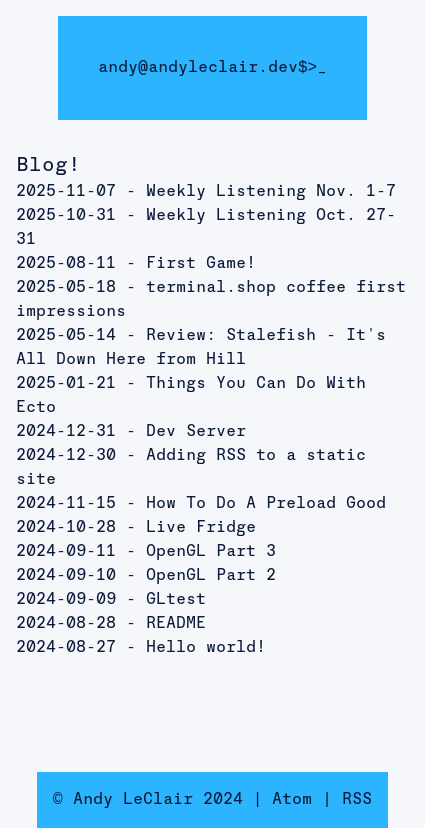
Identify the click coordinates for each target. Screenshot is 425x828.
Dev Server (196, 432)
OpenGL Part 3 (211, 552)
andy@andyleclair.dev (198, 68)
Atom (292, 800)
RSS (357, 800)
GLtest (176, 600)
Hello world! (206, 648)
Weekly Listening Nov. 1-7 (271, 192)
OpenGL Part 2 (211, 576)
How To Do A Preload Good (266, 504)
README (176, 624)
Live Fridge (201, 528)
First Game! (201, 264)
